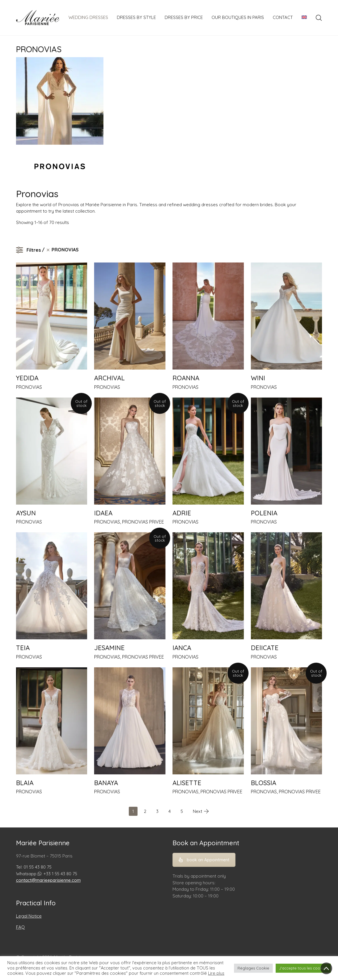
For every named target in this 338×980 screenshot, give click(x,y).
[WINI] (287, 316)
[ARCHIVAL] (130, 316)
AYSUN (26, 513)
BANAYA (106, 783)
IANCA (182, 648)
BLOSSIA (264, 783)
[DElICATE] (287, 586)
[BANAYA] (130, 721)
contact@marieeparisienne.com (48, 880)
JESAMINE (109, 648)
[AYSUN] (52, 451)
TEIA (23, 648)
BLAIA (25, 783)
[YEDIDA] (52, 316)
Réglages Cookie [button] (253, 968)
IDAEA (103, 513)
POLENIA (264, 513)
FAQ (20, 927)
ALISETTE (187, 783)
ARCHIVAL (109, 378)
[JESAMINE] (130, 586)
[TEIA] (52, 586)
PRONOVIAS (29, 387)
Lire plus (216, 973)
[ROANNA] (208, 316)
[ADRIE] (208, 451)
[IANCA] (208, 586)
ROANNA (186, 378)
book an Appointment (204, 860)
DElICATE (265, 648)
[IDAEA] (130, 451)
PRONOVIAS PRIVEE (143, 522)
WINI (258, 378)
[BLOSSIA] (287, 721)
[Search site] (319, 18)
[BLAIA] (52, 721)
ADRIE (182, 513)
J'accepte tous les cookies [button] (303, 968)
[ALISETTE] (208, 721)
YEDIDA (27, 378)
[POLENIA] (287, 451)
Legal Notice (29, 916)
